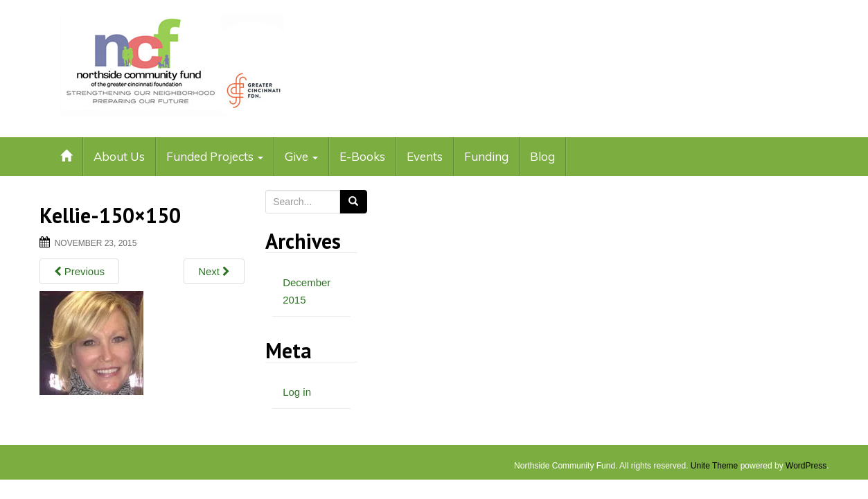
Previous (80, 271)
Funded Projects (215, 156)
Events (425, 156)
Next (214, 271)
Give (301, 156)
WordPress (806, 466)
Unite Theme (714, 466)
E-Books (362, 156)
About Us (119, 156)
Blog (542, 156)
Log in (297, 392)
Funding (486, 156)
